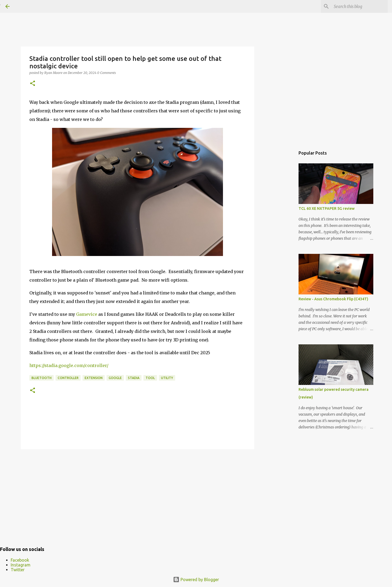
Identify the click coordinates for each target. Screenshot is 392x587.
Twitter (18, 570)
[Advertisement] (138, 495)
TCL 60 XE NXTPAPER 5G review (327, 208)
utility (167, 378)
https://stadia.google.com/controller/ (69, 365)
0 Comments (107, 73)
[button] (33, 84)
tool (150, 378)
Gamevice (87, 314)
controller (68, 378)
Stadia (134, 378)
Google (115, 378)
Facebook (20, 560)
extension (94, 378)
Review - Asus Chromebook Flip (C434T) (333, 299)
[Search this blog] (360, 6)
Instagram (21, 565)
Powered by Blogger (196, 580)
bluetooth (42, 378)
